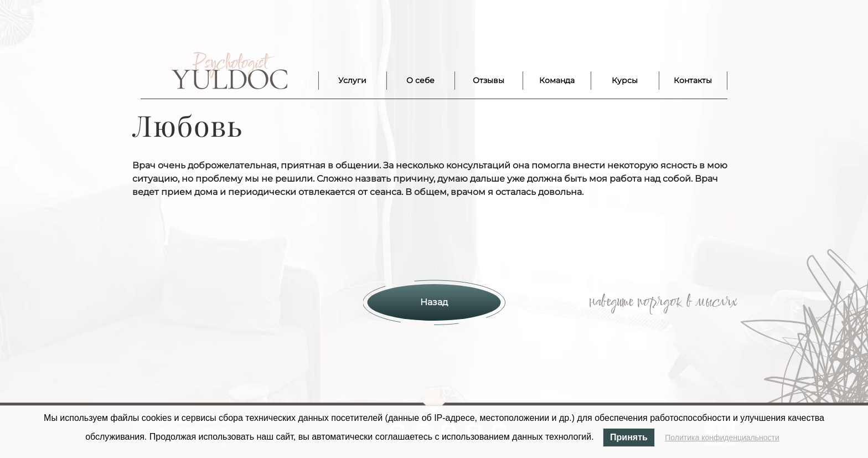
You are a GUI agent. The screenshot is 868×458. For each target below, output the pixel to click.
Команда (557, 80)
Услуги (352, 80)
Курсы (625, 80)
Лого (229, 71)
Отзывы (489, 80)
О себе (420, 80)
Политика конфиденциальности (722, 438)
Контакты (693, 80)
